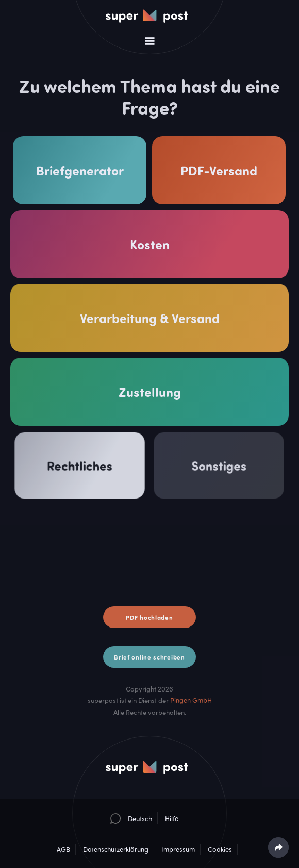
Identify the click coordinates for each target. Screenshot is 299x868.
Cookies (220, 849)
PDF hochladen (149, 617)
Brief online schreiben (149, 657)
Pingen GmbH (191, 700)
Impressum (178, 849)
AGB (63, 849)
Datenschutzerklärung (116, 849)
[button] (149, 41)
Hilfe (172, 818)
